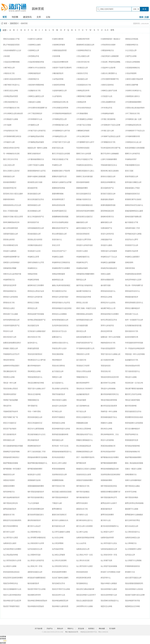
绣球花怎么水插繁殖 (59, 314)
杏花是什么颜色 (106, 245)
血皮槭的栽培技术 (83, 394)
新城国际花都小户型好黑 (61, 171)
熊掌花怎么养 (81, 280)
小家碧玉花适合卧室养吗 (12, 79)
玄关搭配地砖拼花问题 (133, 325)
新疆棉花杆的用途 (58, 188)
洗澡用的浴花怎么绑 (59, 474)
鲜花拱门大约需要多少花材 (110, 572)
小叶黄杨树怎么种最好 (84, 119)
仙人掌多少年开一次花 (84, 555)
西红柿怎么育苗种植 (84, 429)
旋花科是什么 (32, 343)
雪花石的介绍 (106, 371)
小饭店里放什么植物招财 (110, 56)
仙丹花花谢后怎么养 (35, 549)
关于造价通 (38, 629)
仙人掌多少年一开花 (35, 566)
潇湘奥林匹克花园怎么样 (85, 45)
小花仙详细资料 (131, 73)
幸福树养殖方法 (9, 280)
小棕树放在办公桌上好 (133, 142)
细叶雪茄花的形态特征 (109, 486)
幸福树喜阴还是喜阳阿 (133, 274)
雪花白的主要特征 (58, 366)
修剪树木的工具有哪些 (36, 285)
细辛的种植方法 (9, 492)
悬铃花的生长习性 (132, 331)
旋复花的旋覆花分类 (84, 337)
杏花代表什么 (57, 240)
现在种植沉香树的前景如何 (37, 601)
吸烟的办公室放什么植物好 (86, 469)
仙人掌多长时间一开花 (109, 555)
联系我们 (91, 629)
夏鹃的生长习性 (9, 515)
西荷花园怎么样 (9, 440)
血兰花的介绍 (81, 360)
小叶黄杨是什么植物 (11, 119)
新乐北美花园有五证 (84, 194)
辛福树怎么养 (57, 165)
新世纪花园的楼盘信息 (84, 205)
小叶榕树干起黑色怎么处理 (110, 136)
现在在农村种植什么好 (109, 595)
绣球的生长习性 (9, 303)
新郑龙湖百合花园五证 (84, 217)
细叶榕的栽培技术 (83, 497)
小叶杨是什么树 (9, 142)
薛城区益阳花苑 (33, 348)
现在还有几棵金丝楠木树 (85, 589)
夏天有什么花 (106, 520)
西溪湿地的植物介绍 (132, 452)
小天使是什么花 (106, 96)
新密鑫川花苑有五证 (84, 199)
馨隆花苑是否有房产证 (60, 228)
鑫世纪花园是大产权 (84, 228)
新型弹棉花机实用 (107, 211)
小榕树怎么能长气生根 (109, 91)
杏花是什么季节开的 (84, 240)
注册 (147, 17)
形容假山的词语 (9, 240)
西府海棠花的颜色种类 (60, 434)
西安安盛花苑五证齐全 (133, 411)
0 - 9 (106, 30)
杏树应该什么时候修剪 (109, 251)
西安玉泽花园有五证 (35, 423)
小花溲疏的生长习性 (84, 85)
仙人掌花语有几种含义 (60, 566)
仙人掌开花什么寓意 (11, 538)
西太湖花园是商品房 (84, 446)
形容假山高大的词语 (35, 240)
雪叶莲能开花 (32, 406)
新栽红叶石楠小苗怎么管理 (13, 217)
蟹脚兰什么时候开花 (132, 154)
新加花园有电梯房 (83, 182)
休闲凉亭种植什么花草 (133, 280)
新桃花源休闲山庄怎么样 (12, 205)
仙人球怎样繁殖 (58, 543)
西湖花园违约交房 (132, 440)
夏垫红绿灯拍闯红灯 (59, 515)
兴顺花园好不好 (106, 240)
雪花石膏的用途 (58, 354)
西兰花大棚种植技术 (132, 429)
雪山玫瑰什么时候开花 (60, 389)
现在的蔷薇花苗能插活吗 (134, 583)
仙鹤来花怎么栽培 (10, 543)
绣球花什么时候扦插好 (60, 297)
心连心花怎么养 (9, 165)
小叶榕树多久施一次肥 (133, 119)
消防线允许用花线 (132, 39)
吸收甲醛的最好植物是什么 (37, 463)
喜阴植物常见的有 (34, 480)
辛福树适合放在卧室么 (84, 165)
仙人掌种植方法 (131, 543)
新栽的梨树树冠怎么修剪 (134, 211)
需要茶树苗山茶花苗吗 (84, 314)
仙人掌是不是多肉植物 (109, 566)
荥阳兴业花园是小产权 (11, 39)
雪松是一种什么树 (10, 383)
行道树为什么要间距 (35, 39)
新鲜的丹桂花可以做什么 (134, 205)
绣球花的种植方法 (10, 291)
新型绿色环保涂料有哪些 (85, 211)
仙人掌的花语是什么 (132, 532)
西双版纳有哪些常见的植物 (37, 457)
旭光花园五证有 (33, 325)
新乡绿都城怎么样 (34, 211)
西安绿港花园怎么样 (35, 417)
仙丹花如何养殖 (58, 549)
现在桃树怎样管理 (34, 595)
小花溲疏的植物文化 (132, 68)
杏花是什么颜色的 (10, 251)
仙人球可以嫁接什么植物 (61, 532)
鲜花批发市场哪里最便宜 (37, 578)
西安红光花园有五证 (84, 417)
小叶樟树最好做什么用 (60, 125)
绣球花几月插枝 (33, 303)
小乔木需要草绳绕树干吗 (110, 79)
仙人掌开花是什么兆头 (109, 543)
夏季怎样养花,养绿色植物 (134, 503)
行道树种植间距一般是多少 (110, 39)
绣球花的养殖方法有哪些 (110, 314)
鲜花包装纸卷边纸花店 (11, 572)
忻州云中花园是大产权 (84, 159)
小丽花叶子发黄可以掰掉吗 (62, 68)
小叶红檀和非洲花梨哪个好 (37, 108)
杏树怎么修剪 (106, 274)
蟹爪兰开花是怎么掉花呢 (61, 154)
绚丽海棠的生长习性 (108, 343)
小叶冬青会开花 (106, 108)
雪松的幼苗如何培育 (132, 366)
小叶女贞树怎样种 (83, 136)
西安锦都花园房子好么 (109, 417)
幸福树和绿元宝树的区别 (61, 262)
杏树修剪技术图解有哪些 (85, 274)
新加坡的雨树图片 (10, 182)
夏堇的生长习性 (82, 509)
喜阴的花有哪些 (9, 486)
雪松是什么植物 (131, 377)
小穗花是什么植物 (34, 102)
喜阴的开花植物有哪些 (84, 480)
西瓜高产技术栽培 (10, 429)
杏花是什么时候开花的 (84, 245)
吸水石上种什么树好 (59, 463)
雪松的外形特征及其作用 (110, 377)
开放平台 (50, 629)
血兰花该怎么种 (58, 371)
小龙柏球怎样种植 (58, 85)
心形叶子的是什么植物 (36, 165)
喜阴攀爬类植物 (58, 480)
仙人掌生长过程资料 (59, 560)
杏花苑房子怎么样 (132, 245)
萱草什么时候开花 (107, 325)
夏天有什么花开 (9, 532)
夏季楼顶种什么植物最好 (134, 515)
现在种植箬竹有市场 (132, 601)
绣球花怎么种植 (106, 297)
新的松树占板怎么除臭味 (110, 171)
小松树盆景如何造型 (11, 96)
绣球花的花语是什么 (108, 291)
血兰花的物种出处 (83, 406)
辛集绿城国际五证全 (132, 165)
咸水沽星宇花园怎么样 (133, 578)
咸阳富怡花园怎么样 (35, 572)
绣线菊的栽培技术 (132, 297)
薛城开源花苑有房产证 (84, 343)
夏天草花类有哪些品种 (36, 509)
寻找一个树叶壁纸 (34, 411)
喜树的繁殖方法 (131, 474)
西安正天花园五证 (10, 423)
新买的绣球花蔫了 (58, 199)
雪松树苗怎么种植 (34, 371)
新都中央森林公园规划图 (37, 176)
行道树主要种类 (58, 39)
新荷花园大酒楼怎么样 (133, 182)
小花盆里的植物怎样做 (36, 62)
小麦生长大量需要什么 (109, 73)
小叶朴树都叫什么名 (35, 119)
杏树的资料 (129, 262)
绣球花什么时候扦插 (35, 297)
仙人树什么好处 (82, 532)
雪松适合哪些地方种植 (36, 383)
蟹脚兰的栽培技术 (34, 154)
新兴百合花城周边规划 (60, 222)
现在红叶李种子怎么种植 (61, 589)
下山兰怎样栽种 (33, 503)
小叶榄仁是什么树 (107, 131)
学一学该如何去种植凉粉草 (135, 348)
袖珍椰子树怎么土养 (108, 308)
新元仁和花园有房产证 (36, 217)
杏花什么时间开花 (107, 234)
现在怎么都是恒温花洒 (84, 601)
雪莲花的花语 (106, 366)
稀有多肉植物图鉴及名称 (110, 469)
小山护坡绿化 (57, 96)
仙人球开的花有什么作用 (12, 560)
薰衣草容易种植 (131, 406)
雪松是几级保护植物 (132, 400)
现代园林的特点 (82, 583)
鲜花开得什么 (106, 578)
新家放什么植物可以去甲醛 (62, 182)
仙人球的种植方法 (34, 532)
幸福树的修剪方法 (83, 257)
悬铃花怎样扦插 (106, 331)
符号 (112, 30)
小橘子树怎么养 (9, 68)
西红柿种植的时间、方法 (110, 434)
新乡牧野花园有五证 (59, 211)
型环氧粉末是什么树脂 (133, 234)
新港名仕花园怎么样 (108, 176)
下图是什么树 (57, 503)
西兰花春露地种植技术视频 (13, 446)
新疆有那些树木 (9, 199)
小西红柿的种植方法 (11, 102)
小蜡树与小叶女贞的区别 (37, 68)
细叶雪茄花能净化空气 (109, 497)
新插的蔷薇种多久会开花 (37, 171)
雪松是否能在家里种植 (109, 400)
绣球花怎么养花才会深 (36, 291)
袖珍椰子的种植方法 (84, 291)
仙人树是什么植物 (10, 566)
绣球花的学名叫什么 (132, 291)
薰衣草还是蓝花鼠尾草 (109, 406)
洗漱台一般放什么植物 (133, 469)
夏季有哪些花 (57, 509)
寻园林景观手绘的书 (11, 411)
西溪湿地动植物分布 (108, 446)
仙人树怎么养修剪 (58, 555)
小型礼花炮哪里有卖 (108, 102)
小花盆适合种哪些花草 (60, 62)
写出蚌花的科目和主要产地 (110, 148)
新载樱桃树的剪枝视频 (60, 217)
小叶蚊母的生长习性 (11, 131)
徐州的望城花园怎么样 (60, 320)
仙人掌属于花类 (106, 560)
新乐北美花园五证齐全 (36, 199)
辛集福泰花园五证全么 (109, 165)
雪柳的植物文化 (33, 400)
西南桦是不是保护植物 (11, 452)
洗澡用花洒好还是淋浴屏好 (110, 474)
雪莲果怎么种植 (9, 377)
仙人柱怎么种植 (58, 538)
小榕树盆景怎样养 (83, 91)
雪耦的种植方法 (82, 377)
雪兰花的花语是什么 (132, 371)
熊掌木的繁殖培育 (107, 280)
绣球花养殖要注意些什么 (134, 303)
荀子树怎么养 (57, 411)
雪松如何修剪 (81, 400)
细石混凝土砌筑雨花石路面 (62, 492)
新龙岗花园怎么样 (34, 194)
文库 (39, 17)
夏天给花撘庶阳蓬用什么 (110, 526)
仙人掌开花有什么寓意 (84, 566)
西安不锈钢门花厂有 (11, 417)
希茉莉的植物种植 (58, 469)
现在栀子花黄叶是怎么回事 (135, 595)
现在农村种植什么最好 (109, 589)
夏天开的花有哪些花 (11, 526)
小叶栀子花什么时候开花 (37, 131)
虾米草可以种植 (131, 492)
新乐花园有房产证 (107, 188)
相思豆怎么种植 (106, 606)
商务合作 (60, 629)
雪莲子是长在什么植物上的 (110, 354)
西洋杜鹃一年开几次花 (60, 446)
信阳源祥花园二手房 (132, 228)
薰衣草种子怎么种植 (108, 383)
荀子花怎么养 (81, 411)
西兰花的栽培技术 (10, 434)
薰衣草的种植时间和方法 (110, 394)
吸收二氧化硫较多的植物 (134, 463)
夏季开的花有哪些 (107, 515)
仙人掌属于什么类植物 (133, 560)
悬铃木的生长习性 (34, 337)
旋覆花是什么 (57, 337)
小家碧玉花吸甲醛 (132, 85)
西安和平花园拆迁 (58, 417)
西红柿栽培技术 (33, 440)
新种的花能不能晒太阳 (133, 217)
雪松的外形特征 (9, 360)
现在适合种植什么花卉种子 (86, 595)
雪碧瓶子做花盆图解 (11, 400)
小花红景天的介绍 (83, 62)
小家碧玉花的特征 (107, 85)
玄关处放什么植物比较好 (37, 331)
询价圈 (15, 17)
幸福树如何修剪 (82, 268)
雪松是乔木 (7, 406)
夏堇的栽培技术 (106, 509)
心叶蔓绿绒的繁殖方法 (36, 159)
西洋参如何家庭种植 (132, 446)
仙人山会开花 (81, 543)
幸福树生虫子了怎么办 (109, 257)
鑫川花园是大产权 (132, 222)
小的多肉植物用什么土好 (12, 50)
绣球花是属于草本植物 (36, 314)
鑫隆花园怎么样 (106, 222)
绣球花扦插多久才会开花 (61, 303)
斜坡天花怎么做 (58, 148)
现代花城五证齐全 (58, 583)
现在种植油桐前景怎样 (60, 601)
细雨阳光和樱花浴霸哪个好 (110, 492)
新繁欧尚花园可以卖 (59, 176)
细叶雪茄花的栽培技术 (36, 492)
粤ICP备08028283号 (72, 632)
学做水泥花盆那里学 (108, 348)
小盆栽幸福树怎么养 (59, 91)
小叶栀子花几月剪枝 (84, 125)
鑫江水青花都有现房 (11, 228)
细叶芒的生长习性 (58, 486)
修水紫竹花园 (106, 285)
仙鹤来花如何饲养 (107, 538)
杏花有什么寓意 (82, 251)
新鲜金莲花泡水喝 (58, 205)
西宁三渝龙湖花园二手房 (37, 452)
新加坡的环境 (32, 188)
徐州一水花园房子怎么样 (134, 320)
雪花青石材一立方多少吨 (134, 383)
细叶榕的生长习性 (83, 486)
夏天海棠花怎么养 (58, 526)
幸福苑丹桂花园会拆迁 (109, 268)
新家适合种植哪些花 (108, 182)
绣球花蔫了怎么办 (132, 314)
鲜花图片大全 (130, 572)
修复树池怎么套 (58, 280)
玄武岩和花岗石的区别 (60, 325)
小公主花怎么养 (131, 50)
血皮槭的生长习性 (132, 360)
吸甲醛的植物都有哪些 (109, 463)
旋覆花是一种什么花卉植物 (110, 337)
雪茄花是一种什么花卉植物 (135, 354)
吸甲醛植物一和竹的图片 (12, 469)
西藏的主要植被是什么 (84, 440)
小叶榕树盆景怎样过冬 (133, 125)
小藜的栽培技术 (58, 73)
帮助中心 (70, 629)
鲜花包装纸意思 (82, 572)
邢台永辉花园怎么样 (59, 234)
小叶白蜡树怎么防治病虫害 (13, 113)
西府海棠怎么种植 (58, 423)
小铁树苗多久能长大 (132, 96)
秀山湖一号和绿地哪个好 (134, 285)
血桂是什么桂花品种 (59, 406)
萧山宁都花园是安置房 (11, 45)
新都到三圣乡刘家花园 (84, 176)
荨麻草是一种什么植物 (109, 411)
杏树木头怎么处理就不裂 (12, 274)
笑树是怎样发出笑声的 (11, 148)
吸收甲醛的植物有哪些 (133, 457)
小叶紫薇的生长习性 (108, 142)
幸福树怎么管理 (33, 257)
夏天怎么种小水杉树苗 (84, 526)
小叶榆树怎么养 (33, 125)
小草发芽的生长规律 (108, 45)
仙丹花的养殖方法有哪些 (12, 549)
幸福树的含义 (32, 268)
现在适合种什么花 (58, 595)
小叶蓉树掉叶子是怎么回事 (110, 125)
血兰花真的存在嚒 (107, 360)
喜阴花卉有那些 (9, 480)
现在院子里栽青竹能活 (11, 606)
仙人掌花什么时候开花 (36, 560)
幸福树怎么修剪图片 (132, 257)
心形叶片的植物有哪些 (109, 159)
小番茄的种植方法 (107, 50)
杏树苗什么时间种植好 (11, 262)
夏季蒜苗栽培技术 (10, 509)
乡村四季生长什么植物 (84, 606)
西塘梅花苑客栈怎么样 (84, 452)
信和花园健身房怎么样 (36, 228)
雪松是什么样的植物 (108, 389)
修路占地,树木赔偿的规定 (61, 285)
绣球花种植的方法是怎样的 (62, 308)
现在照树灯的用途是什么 (110, 601)
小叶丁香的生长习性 (132, 113)
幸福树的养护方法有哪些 (61, 268)
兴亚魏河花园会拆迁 (35, 245)
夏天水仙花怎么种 (132, 526)
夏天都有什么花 (82, 515)
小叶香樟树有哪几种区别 (12, 136)
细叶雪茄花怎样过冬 (11, 503)
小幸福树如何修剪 (107, 113)
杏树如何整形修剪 (58, 274)
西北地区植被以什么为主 (37, 434)
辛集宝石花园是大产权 (60, 159)
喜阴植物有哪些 (106, 480)
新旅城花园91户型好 (132, 188)
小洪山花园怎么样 (83, 56)
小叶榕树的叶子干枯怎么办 (135, 131)
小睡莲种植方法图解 (84, 96)
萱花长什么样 (8, 331)
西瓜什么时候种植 (107, 440)
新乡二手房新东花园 (11, 211)
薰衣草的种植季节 (83, 383)
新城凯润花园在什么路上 (85, 171)
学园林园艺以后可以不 (11, 354)
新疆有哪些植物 (58, 194)
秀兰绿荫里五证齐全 (59, 291)
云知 (48, 17)
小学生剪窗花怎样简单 (60, 108)
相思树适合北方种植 (132, 606)
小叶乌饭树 (7, 125)
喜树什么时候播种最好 (133, 480)
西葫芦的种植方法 (132, 434)
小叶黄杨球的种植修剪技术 (62, 113)
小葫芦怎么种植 (131, 56)
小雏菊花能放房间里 (59, 50)
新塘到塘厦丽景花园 (108, 205)
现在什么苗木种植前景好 (12, 595)
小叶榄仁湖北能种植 (108, 119)
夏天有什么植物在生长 (60, 520)
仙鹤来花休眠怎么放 (132, 538)
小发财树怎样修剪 (58, 45)
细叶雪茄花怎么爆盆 (132, 486)
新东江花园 (129, 171)
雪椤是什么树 (57, 377)
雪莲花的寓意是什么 (35, 377)
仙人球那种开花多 (34, 555)
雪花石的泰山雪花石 (11, 389)
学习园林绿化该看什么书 (85, 348)
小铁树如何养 (81, 102)
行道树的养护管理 (83, 39)
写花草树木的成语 (83, 148)
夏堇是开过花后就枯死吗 (12, 520)
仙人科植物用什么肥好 (133, 549)
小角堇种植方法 (33, 79)
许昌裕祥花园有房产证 (11, 325)
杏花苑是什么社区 (34, 251)
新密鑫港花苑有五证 (132, 194)
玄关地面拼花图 (82, 325)
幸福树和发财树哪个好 (11, 257)
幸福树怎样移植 (33, 280)
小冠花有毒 (56, 56)
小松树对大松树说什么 (133, 91)
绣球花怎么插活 (9, 308)
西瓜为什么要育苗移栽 (36, 429)
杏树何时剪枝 (130, 268)
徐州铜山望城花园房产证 (37, 320)
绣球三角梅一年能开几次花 (86, 308)
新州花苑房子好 (33, 222)
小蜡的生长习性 (9, 73)
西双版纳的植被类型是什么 (62, 452)
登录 (141, 17)
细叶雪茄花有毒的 (132, 497)
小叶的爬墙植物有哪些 (133, 102)
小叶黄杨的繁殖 (82, 113)
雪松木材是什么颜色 (59, 400)
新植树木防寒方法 (107, 217)
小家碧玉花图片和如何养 (134, 79)
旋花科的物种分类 (132, 337)
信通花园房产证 (106, 228)
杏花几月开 (56, 245)
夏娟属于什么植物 (132, 509)
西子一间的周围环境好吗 (85, 457)
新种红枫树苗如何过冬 (11, 222)
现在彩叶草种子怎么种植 (37, 589)
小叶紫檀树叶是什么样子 (85, 142)
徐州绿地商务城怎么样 (11, 320)
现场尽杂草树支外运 (11, 583)
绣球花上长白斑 (82, 303)
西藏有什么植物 (106, 423)
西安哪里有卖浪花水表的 (134, 417)
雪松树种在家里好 (10, 394)
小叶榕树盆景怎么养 (59, 119)
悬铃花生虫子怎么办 (59, 331)
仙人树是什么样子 (107, 532)
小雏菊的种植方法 (132, 45)
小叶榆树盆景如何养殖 (36, 136)
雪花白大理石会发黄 (84, 371)
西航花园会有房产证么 (84, 434)
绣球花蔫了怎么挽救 (11, 314)
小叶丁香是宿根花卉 (35, 113)
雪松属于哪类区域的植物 (134, 389)
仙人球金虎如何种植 (11, 555)
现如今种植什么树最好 (109, 583)
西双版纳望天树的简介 (11, 457)
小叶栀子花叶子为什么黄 (61, 142)
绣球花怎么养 (32, 308)
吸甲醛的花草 (81, 463)
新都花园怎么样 (9, 176)
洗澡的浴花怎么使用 (84, 474)
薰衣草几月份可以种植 (133, 394)
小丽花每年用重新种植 (36, 85)
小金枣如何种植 (58, 79)
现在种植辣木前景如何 (36, 606)
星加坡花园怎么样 (34, 234)
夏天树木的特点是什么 (84, 520)
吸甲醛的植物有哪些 (35, 469)
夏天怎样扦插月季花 (132, 520)
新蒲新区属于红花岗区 (133, 199)
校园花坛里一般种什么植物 (37, 148)
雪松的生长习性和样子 (84, 389)
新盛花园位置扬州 (107, 199)
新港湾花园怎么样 (132, 176)
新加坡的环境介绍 (10, 188)
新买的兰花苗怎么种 (108, 194)
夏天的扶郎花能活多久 (36, 515)
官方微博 (112, 629)
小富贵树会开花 (33, 56)
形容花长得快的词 (83, 234)
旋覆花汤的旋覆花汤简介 (12, 343)
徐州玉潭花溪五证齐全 (109, 320)
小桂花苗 (6, 56)
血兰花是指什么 (58, 383)
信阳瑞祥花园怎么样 (11, 234)
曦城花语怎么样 (9, 474)
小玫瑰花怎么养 (82, 68)
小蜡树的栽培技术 (34, 73)
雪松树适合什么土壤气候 (37, 360)
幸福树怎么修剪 (58, 257)
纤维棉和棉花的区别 (132, 566)
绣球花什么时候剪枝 (11, 297)
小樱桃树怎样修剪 (83, 131)
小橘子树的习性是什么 (11, 85)
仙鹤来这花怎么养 (83, 549)
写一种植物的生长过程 (11, 154)
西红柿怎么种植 (106, 429)
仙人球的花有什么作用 (36, 543)
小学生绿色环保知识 (84, 108)
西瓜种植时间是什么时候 (61, 429)
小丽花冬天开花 (82, 73)
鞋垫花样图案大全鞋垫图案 (135, 148)
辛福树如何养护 (131, 159)
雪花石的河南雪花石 (35, 354)
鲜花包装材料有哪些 (59, 572)
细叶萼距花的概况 (83, 492)
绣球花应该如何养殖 (84, 297)
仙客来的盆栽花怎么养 (109, 549)
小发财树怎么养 (33, 50)
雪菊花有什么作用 (83, 354)
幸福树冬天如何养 (132, 251)
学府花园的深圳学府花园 (134, 343)
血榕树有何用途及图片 (11, 366)
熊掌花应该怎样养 (10, 285)
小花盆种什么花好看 (108, 68)
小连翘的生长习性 (34, 91)
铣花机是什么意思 (34, 474)
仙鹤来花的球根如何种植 (85, 538)
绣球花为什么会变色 (108, 303)
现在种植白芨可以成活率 (12, 601)
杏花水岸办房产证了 (59, 251)
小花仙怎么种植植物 (132, 62)
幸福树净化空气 (82, 262)
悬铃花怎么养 (81, 331)
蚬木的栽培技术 (33, 583)
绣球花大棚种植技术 (132, 308)
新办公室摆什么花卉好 (11, 171)
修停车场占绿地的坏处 (84, 285)
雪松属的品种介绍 (10, 371)
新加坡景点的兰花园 (35, 182)
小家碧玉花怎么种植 (11, 91)
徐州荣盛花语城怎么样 (84, 320)
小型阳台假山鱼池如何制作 (135, 108)
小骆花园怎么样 (82, 79)
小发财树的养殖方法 (84, 50)
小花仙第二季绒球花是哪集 (110, 62)
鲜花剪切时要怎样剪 (84, 578)
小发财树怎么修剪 (34, 45)
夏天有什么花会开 (34, 526)
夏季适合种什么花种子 (109, 503)
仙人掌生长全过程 (83, 560)
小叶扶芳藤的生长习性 (11, 108)
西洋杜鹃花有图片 (58, 457)
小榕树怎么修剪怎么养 (36, 96)
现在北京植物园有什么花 (12, 589)
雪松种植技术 (57, 360)
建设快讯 (27, 17)
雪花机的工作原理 (83, 366)
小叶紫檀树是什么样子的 (61, 131)
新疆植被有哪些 (82, 188)
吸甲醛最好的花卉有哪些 (110, 457)
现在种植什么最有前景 (60, 606)
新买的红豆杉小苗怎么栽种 (13, 194)
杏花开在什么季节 (132, 240)
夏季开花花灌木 (82, 503)
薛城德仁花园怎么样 (11, 348)
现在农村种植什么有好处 (134, 589)
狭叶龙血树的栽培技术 (11, 497)
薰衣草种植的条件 (34, 366)
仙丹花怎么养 (130, 555)
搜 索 (144, 9)
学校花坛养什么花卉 (59, 348)
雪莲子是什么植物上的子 (37, 389)
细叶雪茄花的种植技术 (60, 497)
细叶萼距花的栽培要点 (36, 497)
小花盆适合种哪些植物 (11, 62)
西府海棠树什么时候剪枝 (134, 423)
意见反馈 (81, 629)
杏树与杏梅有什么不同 (36, 262)
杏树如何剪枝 (32, 274)
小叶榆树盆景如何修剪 (36, 142)
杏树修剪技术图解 (10, 268)
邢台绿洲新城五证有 (11, 245)
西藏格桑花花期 (82, 423)
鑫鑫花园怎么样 (82, 222)
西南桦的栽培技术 (34, 446)
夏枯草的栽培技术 (34, 520)
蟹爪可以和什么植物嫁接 (110, 154)
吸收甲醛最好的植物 (11, 463)
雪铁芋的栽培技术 (58, 394)
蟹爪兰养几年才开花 (11, 159)
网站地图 (102, 629)
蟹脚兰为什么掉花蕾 (84, 154)
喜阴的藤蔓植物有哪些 (36, 486)
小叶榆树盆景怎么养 (59, 136)
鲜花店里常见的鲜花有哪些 (13, 578)
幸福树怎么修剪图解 (108, 262)
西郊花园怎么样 (58, 440)
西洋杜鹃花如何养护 (108, 452)
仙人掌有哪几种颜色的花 (37, 538)
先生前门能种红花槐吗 (60, 578)
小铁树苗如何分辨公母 (60, 102)
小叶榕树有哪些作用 (132, 136)
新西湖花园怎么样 (34, 205)
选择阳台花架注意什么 (60, 343)
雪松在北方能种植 (34, 394)
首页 (5, 17)
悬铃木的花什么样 (10, 337)
